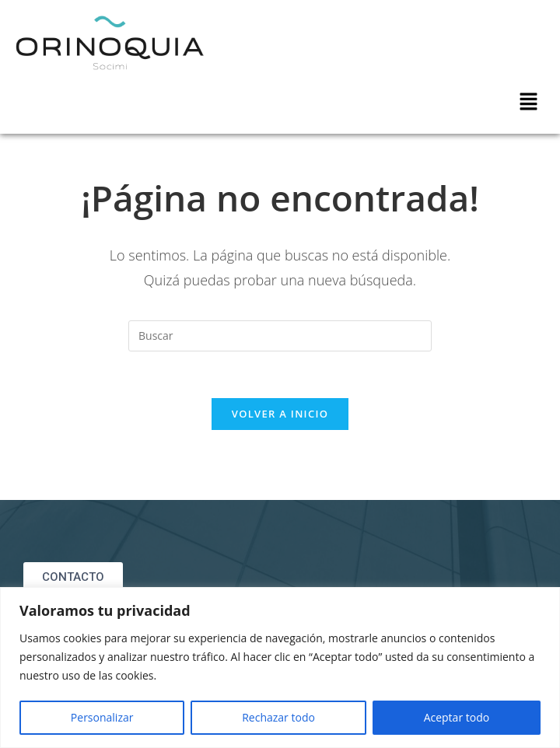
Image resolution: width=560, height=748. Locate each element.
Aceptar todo (457, 717)
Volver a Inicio (280, 414)
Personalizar (102, 717)
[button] (529, 102)
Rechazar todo (278, 717)
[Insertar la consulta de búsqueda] (280, 336)
